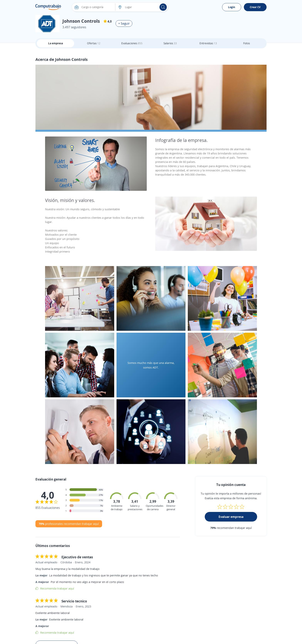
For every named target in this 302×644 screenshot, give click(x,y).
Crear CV (255, 7)
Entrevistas (208, 43)
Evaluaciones (132, 43)
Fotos (247, 43)
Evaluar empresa (231, 517)
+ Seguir (124, 23)
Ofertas (94, 43)
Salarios (170, 43)
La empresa (56, 43)
